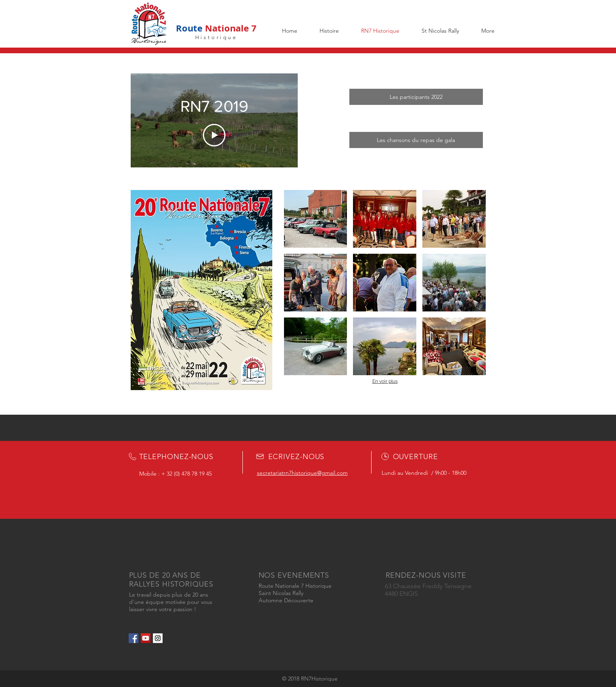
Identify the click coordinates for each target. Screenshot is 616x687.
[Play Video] (214, 136)
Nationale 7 (230, 28)
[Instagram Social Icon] (158, 638)
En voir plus (385, 381)
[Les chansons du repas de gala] (416, 140)
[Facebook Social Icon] (134, 638)
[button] (316, 219)
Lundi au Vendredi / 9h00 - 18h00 (424, 473)
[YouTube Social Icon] (146, 638)
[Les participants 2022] (416, 97)
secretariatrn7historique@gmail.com (302, 473)
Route (189, 28)
